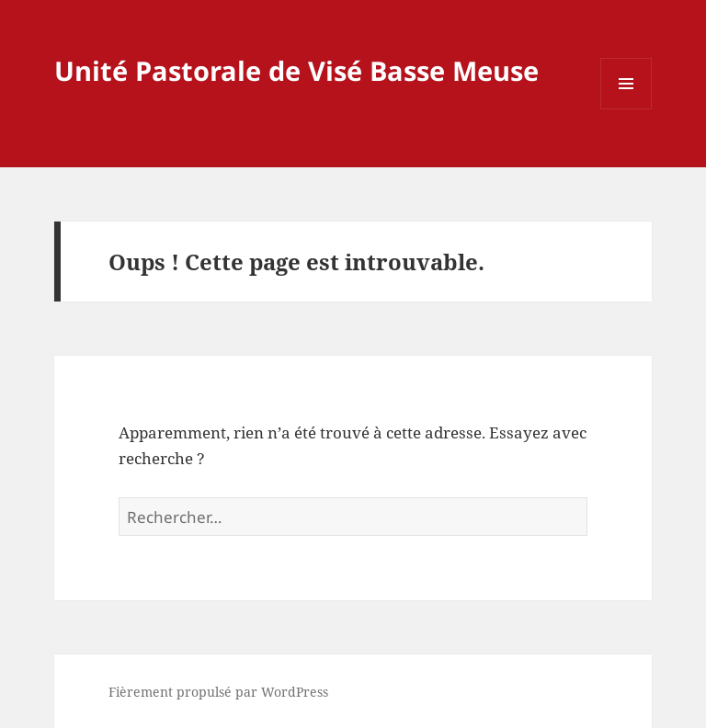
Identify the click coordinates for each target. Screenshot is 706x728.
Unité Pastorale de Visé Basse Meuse (296, 70)
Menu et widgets (626, 109)
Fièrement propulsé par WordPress (218, 692)
